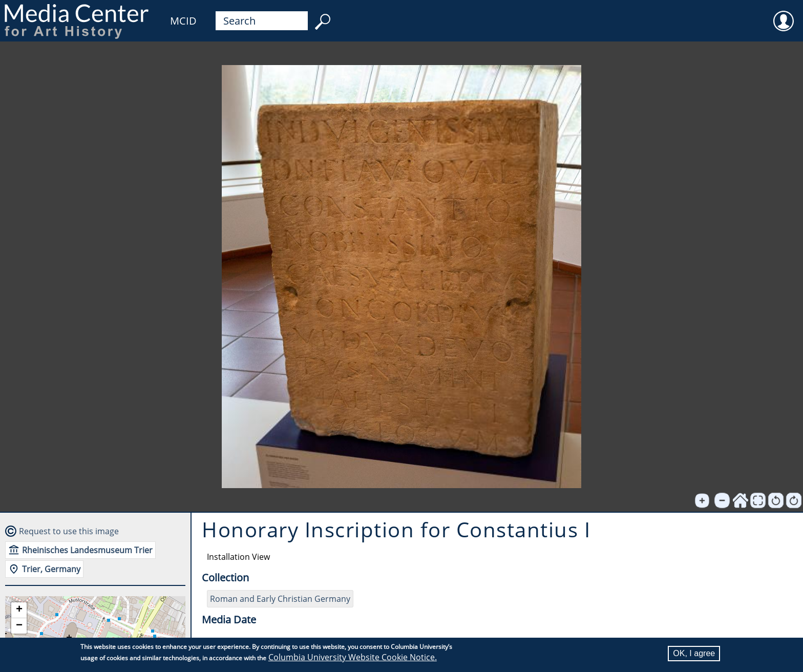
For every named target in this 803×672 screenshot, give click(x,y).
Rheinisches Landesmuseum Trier (87, 550)
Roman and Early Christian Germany (280, 599)
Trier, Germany (51, 569)
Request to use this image (69, 531)
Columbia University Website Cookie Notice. (353, 657)
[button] (19, 610)
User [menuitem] (784, 14)
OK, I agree (694, 653)
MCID (183, 21)
